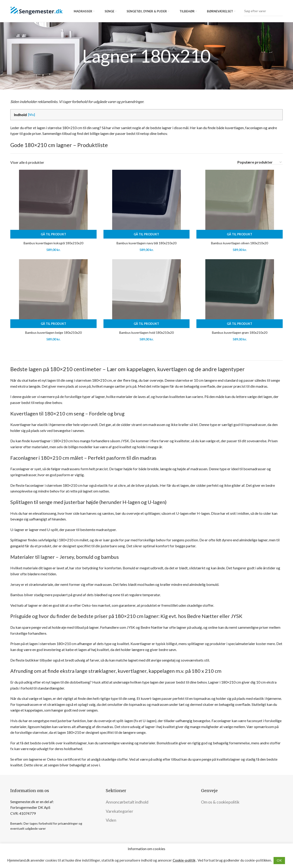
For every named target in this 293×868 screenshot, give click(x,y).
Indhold (20, 115)
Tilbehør (187, 11)
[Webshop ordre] (260, 162)
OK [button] (279, 860)
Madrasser (83, 11)
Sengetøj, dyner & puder (147, 11)
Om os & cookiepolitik (220, 802)
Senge (109, 11)
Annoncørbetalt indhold (127, 802)
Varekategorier (119, 811)
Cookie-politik (184, 860)
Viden (111, 820)
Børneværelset (220, 11)
